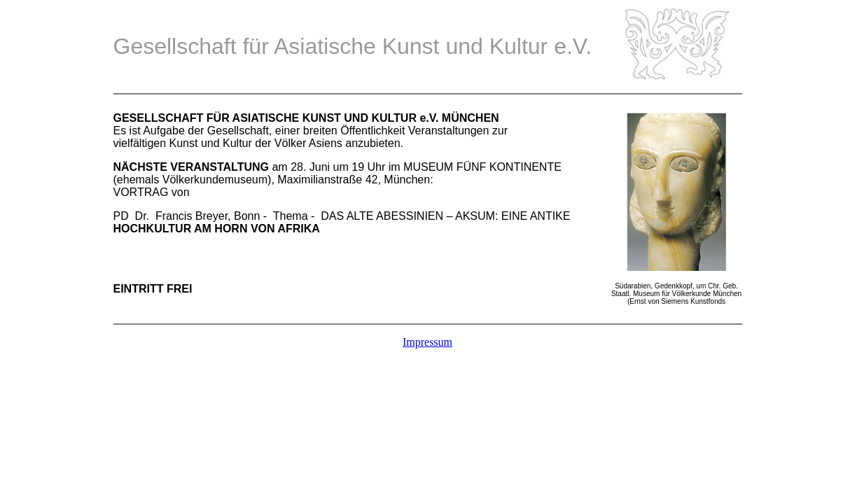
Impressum (427, 342)
